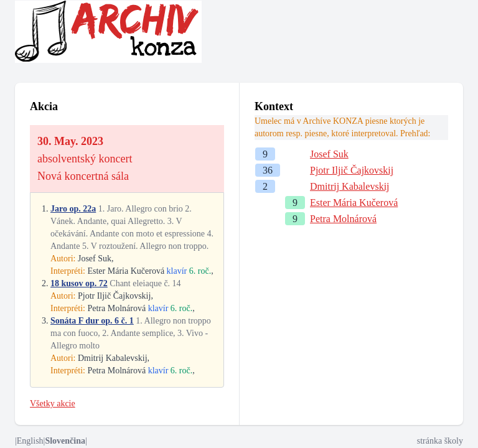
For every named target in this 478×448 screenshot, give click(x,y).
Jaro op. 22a (73, 209)
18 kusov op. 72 (79, 283)
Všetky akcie (53, 404)
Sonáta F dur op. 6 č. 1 (92, 321)
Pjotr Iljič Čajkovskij (352, 170)
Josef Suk (329, 154)
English (30, 441)
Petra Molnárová (343, 219)
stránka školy (440, 441)
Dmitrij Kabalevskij (350, 186)
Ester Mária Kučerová (354, 203)
